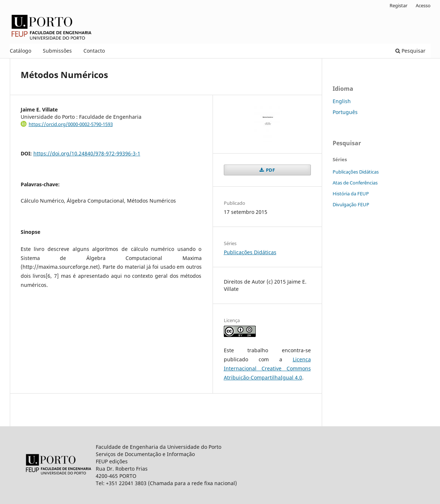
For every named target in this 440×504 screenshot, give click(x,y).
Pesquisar (410, 51)
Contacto (94, 51)
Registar (398, 5)
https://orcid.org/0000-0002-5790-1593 (71, 124)
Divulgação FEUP (351, 204)
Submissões (57, 51)
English (342, 101)
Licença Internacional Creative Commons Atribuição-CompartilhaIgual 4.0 (267, 368)
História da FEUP (351, 194)
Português (345, 112)
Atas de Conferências (355, 183)
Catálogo (20, 51)
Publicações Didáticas (250, 252)
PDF (270, 170)
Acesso (423, 5)
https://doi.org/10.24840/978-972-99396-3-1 (87, 153)
